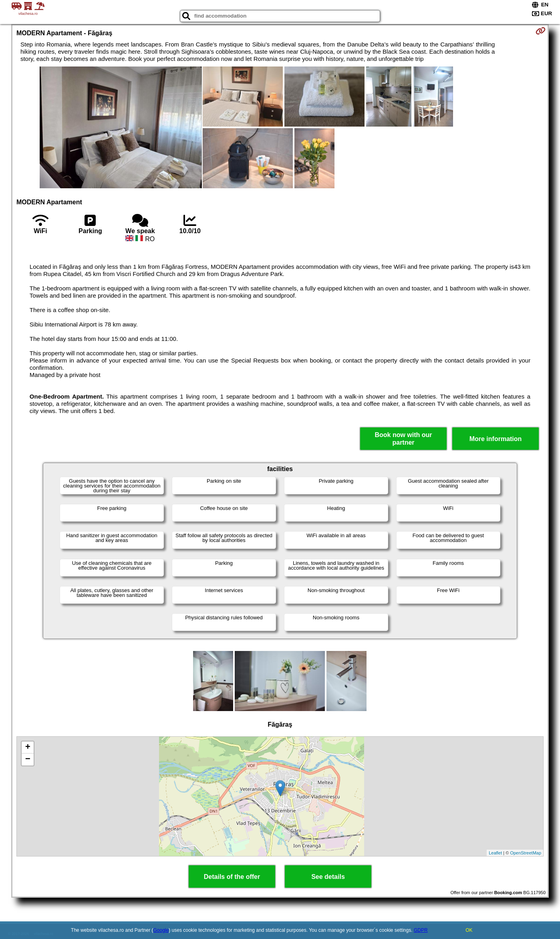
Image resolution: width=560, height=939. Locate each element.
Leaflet (495, 853)
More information (496, 439)
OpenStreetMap (526, 853)
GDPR (421, 930)
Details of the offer (232, 877)
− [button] (28, 760)
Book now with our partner (403, 439)
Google (161, 930)
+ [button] (28, 748)
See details (328, 877)
